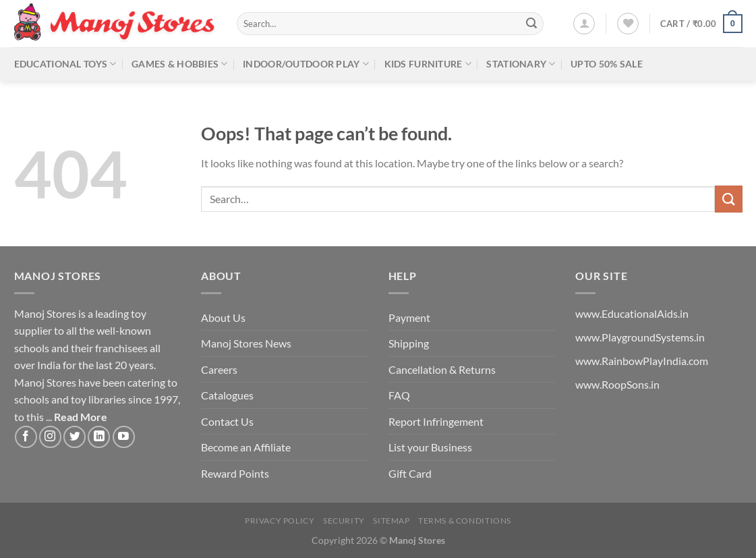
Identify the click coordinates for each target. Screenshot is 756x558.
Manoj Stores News (246, 343)
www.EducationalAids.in (632, 313)
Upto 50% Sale (607, 64)
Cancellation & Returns (442, 369)
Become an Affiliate (246, 447)
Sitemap (391, 521)
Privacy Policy (280, 521)
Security (344, 521)
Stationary (521, 64)
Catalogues (227, 395)
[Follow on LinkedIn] (99, 437)
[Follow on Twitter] (75, 437)
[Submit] (531, 24)
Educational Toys (65, 64)
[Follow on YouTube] (124, 437)
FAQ (399, 395)
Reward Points (235, 473)
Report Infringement (436, 421)
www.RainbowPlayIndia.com (642, 361)
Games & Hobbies (180, 64)
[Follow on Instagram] (50, 437)
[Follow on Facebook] (26, 437)
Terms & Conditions (465, 521)
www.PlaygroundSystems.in (640, 337)
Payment (409, 317)
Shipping (409, 343)
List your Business (430, 447)
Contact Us (227, 421)
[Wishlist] (628, 24)
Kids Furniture (428, 64)
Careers (219, 369)
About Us (223, 317)
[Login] (584, 24)
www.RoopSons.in (617, 384)
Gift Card (410, 473)
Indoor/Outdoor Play (306, 64)
